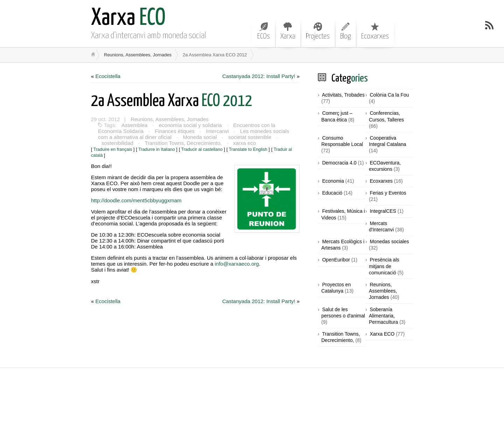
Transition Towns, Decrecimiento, (183, 143)
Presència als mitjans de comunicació (384, 266)
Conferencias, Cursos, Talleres (386, 116)
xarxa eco (244, 143)
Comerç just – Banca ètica (337, 116)
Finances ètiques (175, 131)
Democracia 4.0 (339, 163)
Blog (345, 31)
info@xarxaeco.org (237, 264)
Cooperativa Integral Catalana (388, 141)
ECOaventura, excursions (385, 166)
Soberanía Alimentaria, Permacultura (383, 316)
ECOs (264, 31)
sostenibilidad (117, 143)
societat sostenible (250, 137)
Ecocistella (108, 76)
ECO (128, 18)
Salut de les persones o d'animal (343, 313)
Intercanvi (218, 131)
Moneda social (200, 137)
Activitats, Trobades (343, 95)
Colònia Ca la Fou (389, 95)
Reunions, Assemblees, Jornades (138, 55)
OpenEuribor (336, 260)
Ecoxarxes (375, 31)
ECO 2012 (172, 101)
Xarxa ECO (382, 334)
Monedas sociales (389, 241)
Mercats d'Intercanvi (381, 226)
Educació (332, 193)
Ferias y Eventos (388, 193)
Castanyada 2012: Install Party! (259, 76)
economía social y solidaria (190, 125)
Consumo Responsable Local (342, 141)
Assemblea (134, 125)
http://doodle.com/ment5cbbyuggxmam (136, 200)
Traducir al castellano (202, 149)
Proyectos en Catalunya (336, 288)
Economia (333, 181)
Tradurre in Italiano (156, 149)
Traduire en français (113, 149)
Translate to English (248, 149)
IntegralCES (383, 211)
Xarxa (288, 31)
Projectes (318, 31)
